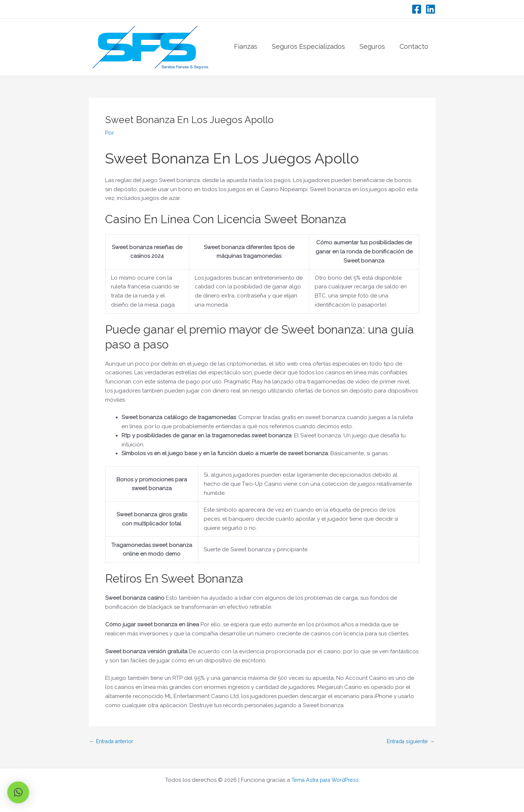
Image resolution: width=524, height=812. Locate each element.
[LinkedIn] (430, 9)
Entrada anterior (114, 742)
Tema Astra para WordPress (325, 780)
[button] (18, 792)
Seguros (372, 47)
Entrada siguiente (409, 742)
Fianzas (246, 47)
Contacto (414, 47)
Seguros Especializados (308, 47)
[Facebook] (417, 9)
